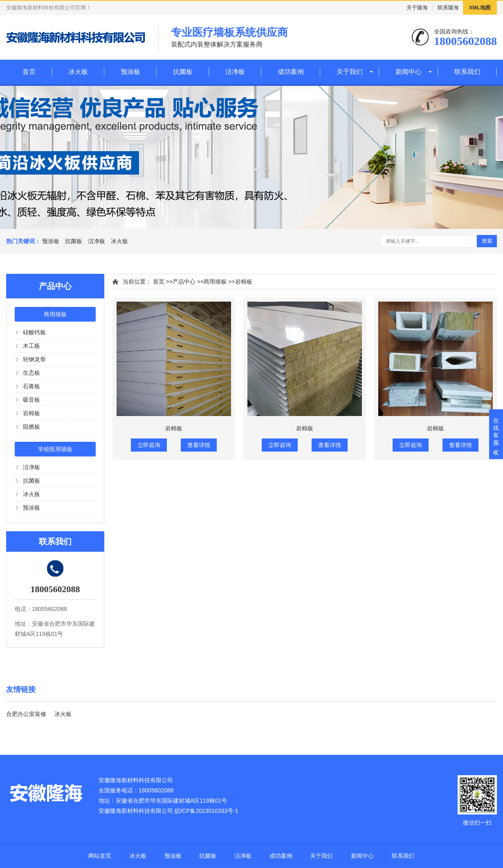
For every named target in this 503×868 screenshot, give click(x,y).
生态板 (31, 373)
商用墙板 (55, 314)
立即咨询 (149, 445)
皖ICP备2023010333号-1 (207, 811)
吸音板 (31, 400)
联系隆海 (448, 8)
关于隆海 (417, 8)
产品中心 (184, 282)
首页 (29, 72)
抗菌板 (183, 72)
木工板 (31, 346)
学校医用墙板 (55, 449)
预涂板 (130, 72)
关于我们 (350, 72)
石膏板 (31, 386)
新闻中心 (409, 72)
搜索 (487, 241)
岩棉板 (31, 413)
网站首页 (100, 856)
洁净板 (235, 72)
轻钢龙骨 (34, 359)
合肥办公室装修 (26, 714)
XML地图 (480, 8)
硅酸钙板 (34, 332)
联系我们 (467, 72)
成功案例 (291, 72)
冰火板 (78, 72)
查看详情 (199, 445)
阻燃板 (31, 427)
